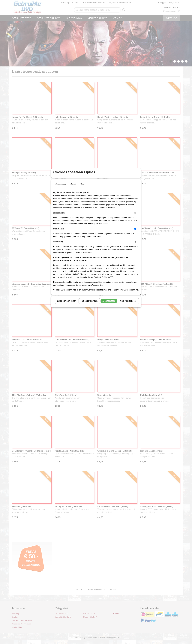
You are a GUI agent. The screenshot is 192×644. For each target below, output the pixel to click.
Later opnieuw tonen (67, 305)
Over (82, 188)
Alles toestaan (109, 305)
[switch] (135, 217)
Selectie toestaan (89, 305)
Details (73, 188)
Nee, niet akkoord (128, 305)
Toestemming (61, 188)
